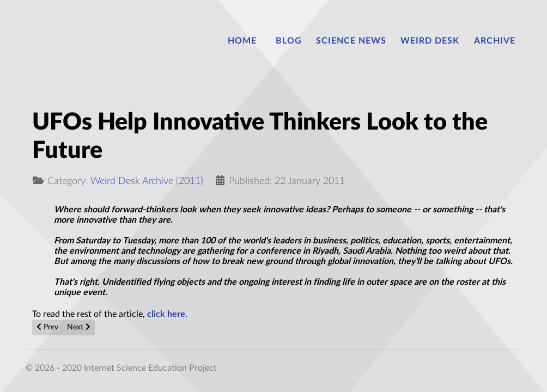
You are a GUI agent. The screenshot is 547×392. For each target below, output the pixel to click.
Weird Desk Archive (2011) (147, 181)
